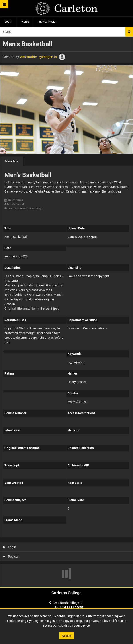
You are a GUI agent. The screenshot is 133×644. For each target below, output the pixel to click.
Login (9, 547)
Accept (67, 636)
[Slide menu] (4, 4)
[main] (66, 312)
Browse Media (47, 21)
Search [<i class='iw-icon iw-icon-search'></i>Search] (129, 32)
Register (11, 556)
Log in (9, 21)
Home (25, 21)
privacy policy (99, 621)
